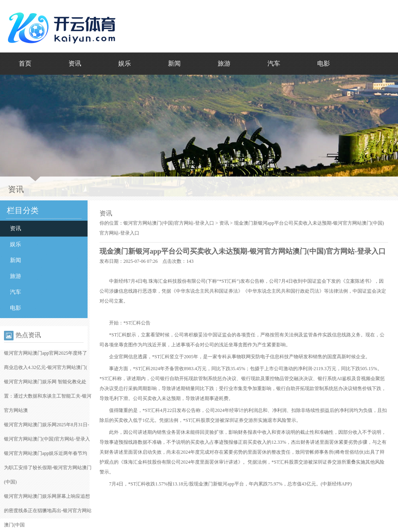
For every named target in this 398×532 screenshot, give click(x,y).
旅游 (224, 63)
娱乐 (125, 63)
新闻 (174, 63)
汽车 (274, 63)
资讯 (75, 63)
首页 (25, 63)
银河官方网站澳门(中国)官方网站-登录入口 (169, 223)
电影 (324, 63)
